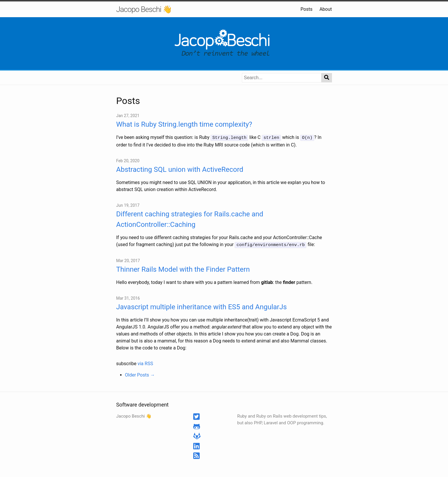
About (326, 9)
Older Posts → (140, 374)
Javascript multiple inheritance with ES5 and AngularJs (202, 306)
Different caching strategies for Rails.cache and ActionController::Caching (190, 219)
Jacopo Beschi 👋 (144, 9)
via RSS (145, 363)
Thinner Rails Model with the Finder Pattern (183, 268)
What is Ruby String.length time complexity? (184, 124)
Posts (306, 9)
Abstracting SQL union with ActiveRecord (180, 169)
